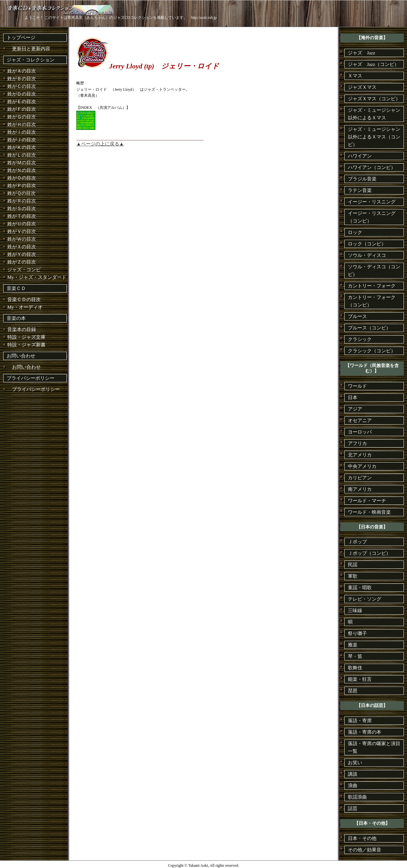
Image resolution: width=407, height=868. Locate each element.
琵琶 (353, 691)
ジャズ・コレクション (31, 60)
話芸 (353, 808)
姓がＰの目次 (22, 186)
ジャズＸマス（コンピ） (374, 99)
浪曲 (353, 786)
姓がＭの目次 (22, 163)
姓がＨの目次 (22, 124)
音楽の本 (16, 318)
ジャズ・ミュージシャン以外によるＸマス (374, 114)
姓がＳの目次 (22, 208)
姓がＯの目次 (22, 178)
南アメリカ (360, 489)
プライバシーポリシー (31, 378)
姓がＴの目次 (22, 216)
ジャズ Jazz (362, 53)
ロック (355, 232)
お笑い (355, 763)
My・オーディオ (25, 307)
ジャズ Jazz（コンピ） (373, 64)
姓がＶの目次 (22, 231)
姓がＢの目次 (22, 79)
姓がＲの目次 (22, 201)
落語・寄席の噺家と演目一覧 (374, 747)
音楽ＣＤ (16, 288)
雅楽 (353, 645)
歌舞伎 (355, 668)
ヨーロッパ (360, 432)
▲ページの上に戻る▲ (100, 144)
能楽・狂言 (360, 679)
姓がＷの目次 (22, 239)
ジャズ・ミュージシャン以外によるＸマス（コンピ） (374, 137)
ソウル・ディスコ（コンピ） (374, 271)
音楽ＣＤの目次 (24, 300)
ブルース (357, 316)
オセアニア (360, 420)
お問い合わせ (21, 356)
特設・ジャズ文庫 (26, 337)
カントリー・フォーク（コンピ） (372, 301)
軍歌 (353, 576)
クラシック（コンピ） (372, 351)
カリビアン (360, 478)
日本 (353, 398)
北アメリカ (360, 455)
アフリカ (357, 443)
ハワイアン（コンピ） (372, 167)
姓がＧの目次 (22, 117)
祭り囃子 (357, 633)
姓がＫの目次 (22, 147)
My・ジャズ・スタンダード (37, 277)
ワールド (357, 386)
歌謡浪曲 (357, 797)
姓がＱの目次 (21, 193)
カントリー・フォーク (372, 286)
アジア (355, 409)
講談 (353, 774)
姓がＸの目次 (22, 247)
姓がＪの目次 (22, 140)
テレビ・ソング (365, 599)
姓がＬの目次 (22, 155)
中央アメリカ (362, 466)
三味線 (355, 610)
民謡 (353, 565)
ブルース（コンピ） (369, 328)
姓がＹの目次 (22, 254)
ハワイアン (360, 156)
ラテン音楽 (360, 190)
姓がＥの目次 (22, 102)
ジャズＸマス (362, 87)
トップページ (21, 38)
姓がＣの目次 (22, 86)
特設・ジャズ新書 (26, 345)
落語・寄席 (360, 721)
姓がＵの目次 (22, 224)
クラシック (360, 339)
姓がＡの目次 (22, 71)
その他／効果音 (365, 850)
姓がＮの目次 (22, 170)
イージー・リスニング (372, 202)
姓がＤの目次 (22, 94)
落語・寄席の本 (365, 732)
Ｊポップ (357, 542)
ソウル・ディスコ (367, 255)
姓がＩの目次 (22, 132)
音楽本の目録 (22, 329)
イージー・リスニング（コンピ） (372, 217)
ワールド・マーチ (367, 501)
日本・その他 (362, 838)
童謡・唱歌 (360, 588)
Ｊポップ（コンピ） (369, 553)
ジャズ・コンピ (24, 270)
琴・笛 (355, 656)
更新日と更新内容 (29, 49)
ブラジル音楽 (362, 179)
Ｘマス (355, 76)
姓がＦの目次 (22, 109)
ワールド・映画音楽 (369, 512)
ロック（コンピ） (367, 244)
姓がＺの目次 (22, 262)
